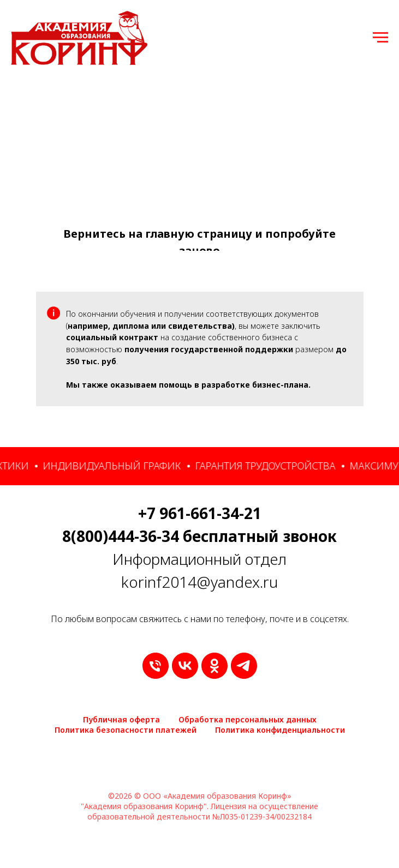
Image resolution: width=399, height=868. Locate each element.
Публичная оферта (121, 719)
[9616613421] (156, 666)
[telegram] (244, 666)
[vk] (185, 666)
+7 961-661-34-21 (200, 513)
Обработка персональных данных (248, 719)
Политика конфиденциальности (280, 730)
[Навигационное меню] (380, 38)
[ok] (215, 666)
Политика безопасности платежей (126, 730)
